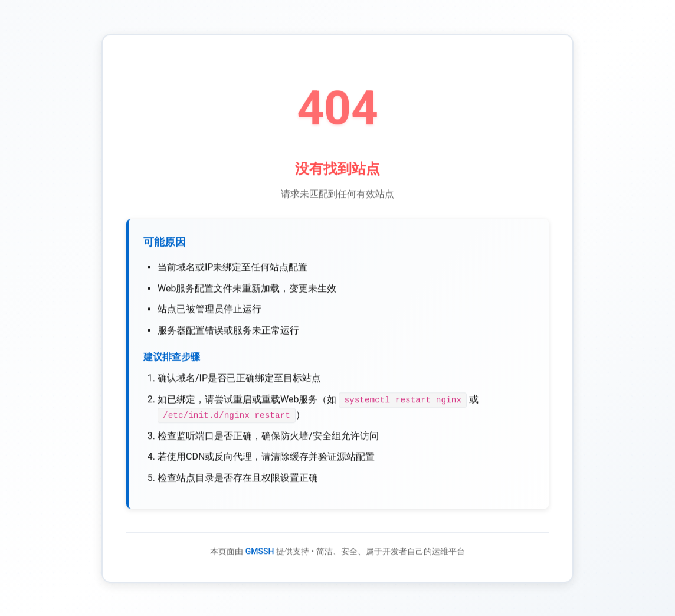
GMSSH (260, 553)
